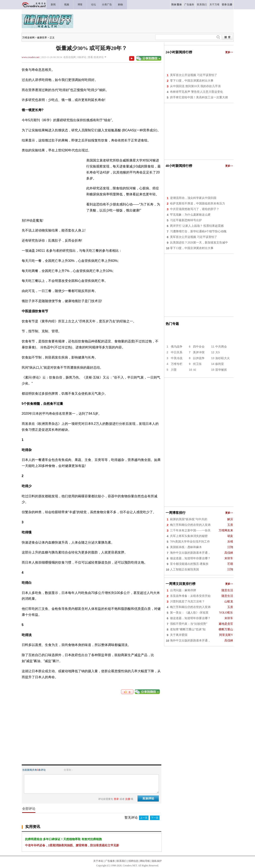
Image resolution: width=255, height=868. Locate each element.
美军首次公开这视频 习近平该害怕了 (194, 75)
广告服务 (110, 861)
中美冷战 (177, 358)
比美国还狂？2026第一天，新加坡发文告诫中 (199, 243)
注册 (230, 5)
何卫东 (197, 364)
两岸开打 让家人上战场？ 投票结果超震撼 (197, 226)
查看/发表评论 (96, 57)
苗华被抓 (221, 370)
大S (218, 352)
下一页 (155, 818)
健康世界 (42, 38)
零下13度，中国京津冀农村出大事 (192, 81)
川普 (174, 370)
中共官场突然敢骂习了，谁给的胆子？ (195, 209)
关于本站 (98, 861)
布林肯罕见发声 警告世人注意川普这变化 (196, 92)
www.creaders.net (31, 57)
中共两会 (221, 347)
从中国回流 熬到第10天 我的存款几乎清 (195, 86)
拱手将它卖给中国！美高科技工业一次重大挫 (199, 97)
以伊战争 (199, 358)
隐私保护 (157, 861)
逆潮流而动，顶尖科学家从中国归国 (193, 198)
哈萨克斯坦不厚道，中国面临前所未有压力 (198, 204)
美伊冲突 (199, 352)
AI (195, 370)
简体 (174, 5)
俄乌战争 (177, 347)
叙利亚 (220, 364)
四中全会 (199, 347)
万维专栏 (177, 364)
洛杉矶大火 (223, 358)
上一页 (144, 818)
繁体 (179, 5)
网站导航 (145, 861)
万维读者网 (28, 38)
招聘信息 (133, 861)
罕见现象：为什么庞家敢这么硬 (190, 215)
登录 (224, 5)
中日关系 (177, 352)
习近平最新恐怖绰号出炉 (186, 220)
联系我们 (122, 861)
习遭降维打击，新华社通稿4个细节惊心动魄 (198, 231)
